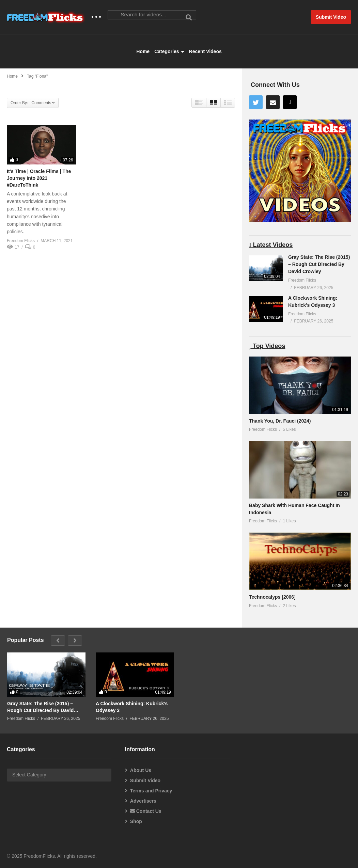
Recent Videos (205, 51)
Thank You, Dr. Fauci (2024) (280, 421)
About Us (141, 770)
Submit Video (145, 780)
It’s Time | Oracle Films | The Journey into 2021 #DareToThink (39, 178)
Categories (169, 51)
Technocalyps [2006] (272, 597)
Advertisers (143, 801)
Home (143, 51)
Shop (136, 821)
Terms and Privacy (151, 791)
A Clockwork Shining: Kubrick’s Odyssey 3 (132, 707)
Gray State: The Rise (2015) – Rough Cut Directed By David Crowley (319, 264)
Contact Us (146, 811)
